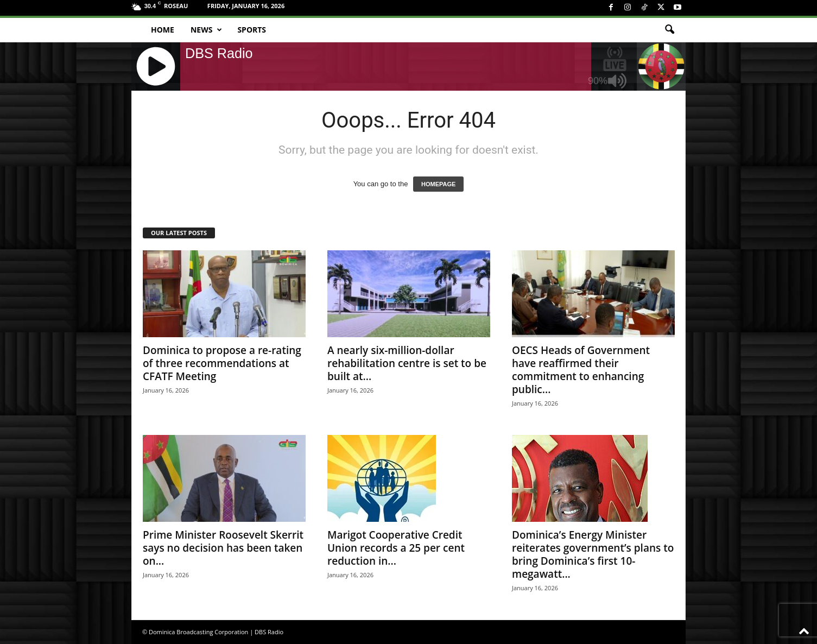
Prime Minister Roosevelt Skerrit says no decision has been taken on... (223, 548)
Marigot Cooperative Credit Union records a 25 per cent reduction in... (396, 548)
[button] (669, 30)
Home (163, 30)
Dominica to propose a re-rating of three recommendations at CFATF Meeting (222, 363)
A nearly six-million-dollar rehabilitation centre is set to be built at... (407, 363)
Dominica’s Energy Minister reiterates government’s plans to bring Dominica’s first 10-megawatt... (593, 554)
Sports (252, 30)
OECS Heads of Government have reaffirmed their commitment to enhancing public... (581, 370)
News (206, 30)
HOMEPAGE (438, 184)
